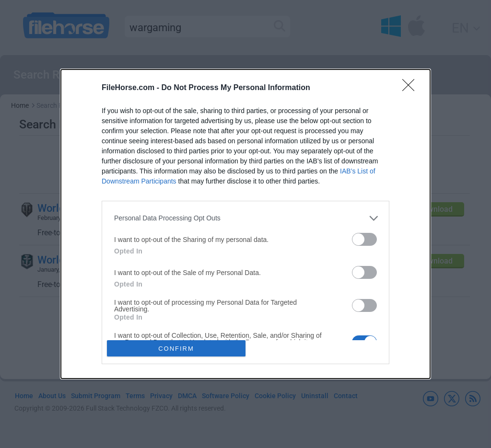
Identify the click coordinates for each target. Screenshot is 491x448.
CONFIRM (176, 349)
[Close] (411, 88)
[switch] (364, 239)
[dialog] (245, 224)
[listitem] (245, 218)
